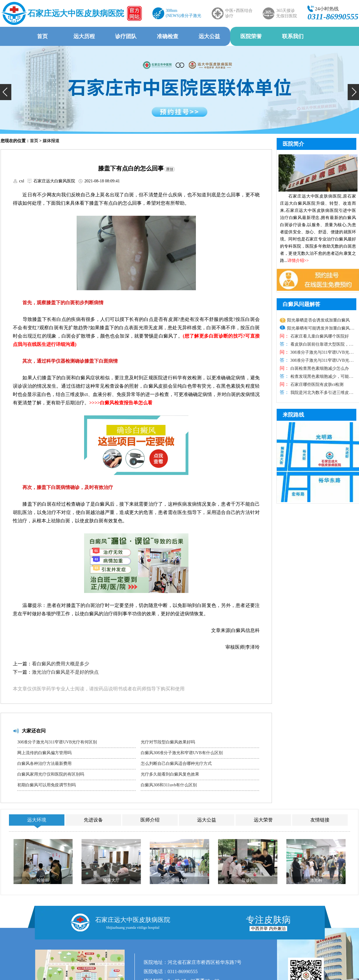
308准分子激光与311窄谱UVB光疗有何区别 (57, 742)
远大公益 (209, 36)
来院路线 (293, 415)
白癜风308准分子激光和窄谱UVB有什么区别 (182, 753)
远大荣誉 (263, 820)
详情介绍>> (298, 261)
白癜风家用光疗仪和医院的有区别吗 (51, 774)
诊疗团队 (126, 36)
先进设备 (93, 820)
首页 (42, 36)
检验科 (43, 880)
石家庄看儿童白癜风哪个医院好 (319, 336)
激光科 (316, 880)
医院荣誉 (251, 36)
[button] (6, 92)
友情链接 (320, 820)
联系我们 (293, 36)
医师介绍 (150, 820)
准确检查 (168, 36)
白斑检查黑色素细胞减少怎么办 (319, 368)
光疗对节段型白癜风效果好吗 (168, 742)
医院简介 (293, 144)
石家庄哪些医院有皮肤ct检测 (316, 385)
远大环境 (37, 820)
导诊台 (248, 880)
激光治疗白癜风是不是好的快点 (65, 672)
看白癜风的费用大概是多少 (61, 664)
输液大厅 (111, 880)
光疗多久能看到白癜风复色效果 (170, 774)
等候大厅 (179, 880)
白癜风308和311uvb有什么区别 (169, 785)
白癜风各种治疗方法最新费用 (44, 764)
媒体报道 (51, 141)
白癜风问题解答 (301, 304)
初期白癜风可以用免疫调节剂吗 (47, 785)
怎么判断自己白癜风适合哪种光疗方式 (176, 764)
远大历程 (84, 36)
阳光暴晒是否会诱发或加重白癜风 (318, 320)
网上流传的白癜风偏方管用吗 (44, 753)
